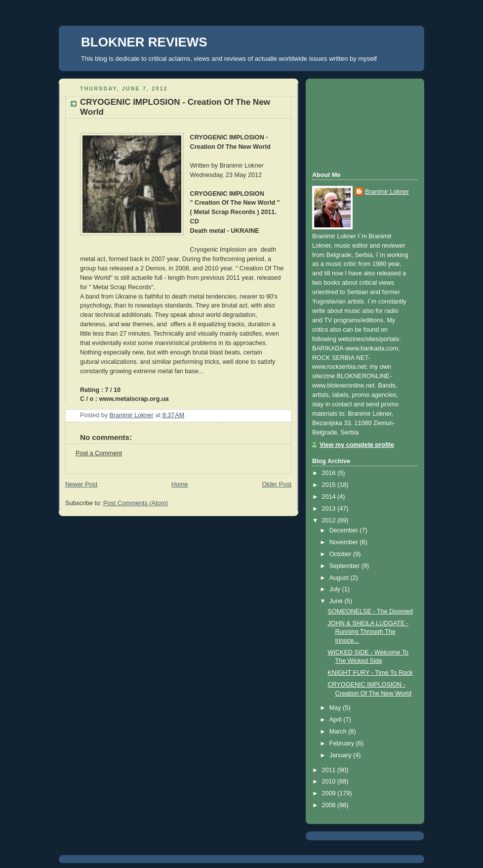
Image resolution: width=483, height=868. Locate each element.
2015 (330, 485)
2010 (330, 781)
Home (180, 484)
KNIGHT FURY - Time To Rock (370, 673)
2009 (330, 793)
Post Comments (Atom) (136, 503)
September (345, 566)
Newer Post (81, 484)
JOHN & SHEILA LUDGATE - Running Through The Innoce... (368, 632)
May (336, 708)
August (340, 578)
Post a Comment (99, 453)
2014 (330, 497)
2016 (330, 473)
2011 (330, 770)
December (345, 530)
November (345, 542)
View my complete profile (357, 445)
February (343, 743)
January (341, 755)
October (341, 554)
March (339, 732)
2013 (330, 509)
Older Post (277, 484)
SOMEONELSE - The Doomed (370, 611)
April (337, 720)
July (336, 589)
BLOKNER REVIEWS (144, 42)
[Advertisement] (357, 124)
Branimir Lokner (387, 192)
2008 (330, 805)
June (337, 601)
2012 (330, 521)
